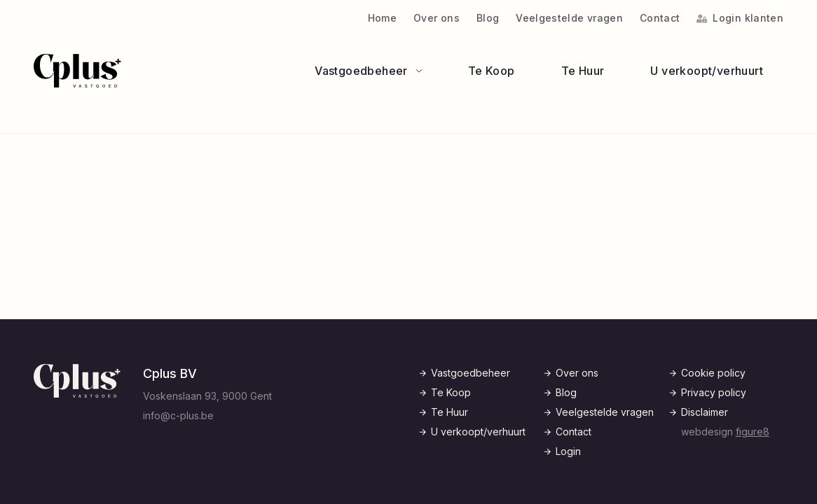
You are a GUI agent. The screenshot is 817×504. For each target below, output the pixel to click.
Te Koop (492, 71)
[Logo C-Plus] (77, 71)
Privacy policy (714, 392)
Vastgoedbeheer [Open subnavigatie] (368, 71)
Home (382, 18)
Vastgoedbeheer (471, 373)
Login (568, 451)
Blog (488, 18)
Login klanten (740, 18)
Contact (660, 18)
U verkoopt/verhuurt (707, 71)
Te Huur (583, 71)
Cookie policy (713, 373)
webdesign (725, 432)
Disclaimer (705, 412)
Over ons (437, 18)
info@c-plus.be (178, 415)
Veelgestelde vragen (569, 18)
